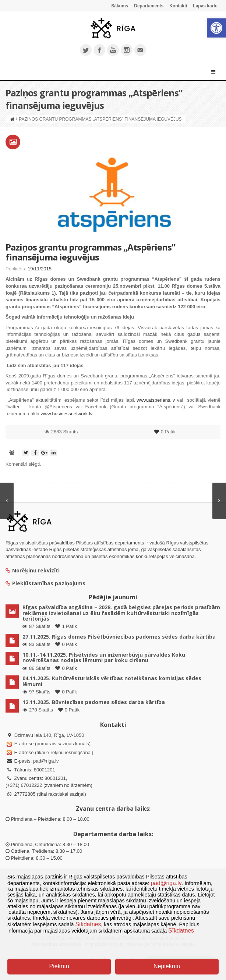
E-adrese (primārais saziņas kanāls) (52, 744)
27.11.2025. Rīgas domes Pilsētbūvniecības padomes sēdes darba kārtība (119, 637)
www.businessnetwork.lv (66, 414)
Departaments (149, 6)
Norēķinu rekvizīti (33, 570)
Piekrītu (59, 966)
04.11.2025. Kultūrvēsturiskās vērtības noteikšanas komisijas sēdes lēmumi (112, 681)
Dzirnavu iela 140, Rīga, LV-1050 (49, 735)
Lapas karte (205, 6)
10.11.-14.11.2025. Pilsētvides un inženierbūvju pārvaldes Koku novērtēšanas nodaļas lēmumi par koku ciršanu (104, 657)
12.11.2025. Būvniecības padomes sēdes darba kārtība (94, 702)
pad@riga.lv (46, 761)
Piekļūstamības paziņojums (45, 583)
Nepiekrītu (167, 966)
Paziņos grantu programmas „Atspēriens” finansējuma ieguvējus (90, 252)
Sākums (120, 6)
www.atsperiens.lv (156, 400)
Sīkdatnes (88, 924)
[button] (216, 28)
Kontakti (178, 6)
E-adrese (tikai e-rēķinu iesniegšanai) (53, 752)
